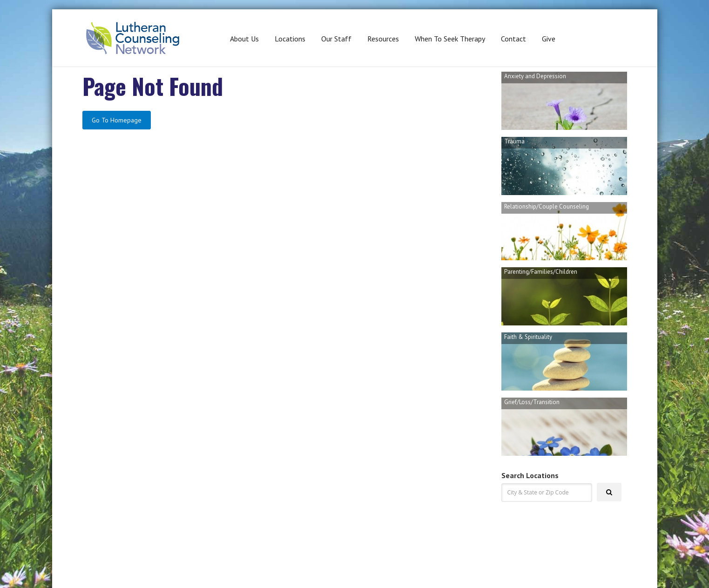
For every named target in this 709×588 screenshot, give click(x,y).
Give (549, 39)
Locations (290, 39)
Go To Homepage (117, 120)
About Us (244, 39)
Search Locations (530, 475)
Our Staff (336, 39)
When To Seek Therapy (450, 39)
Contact (513, 39)
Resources (383, 39)
